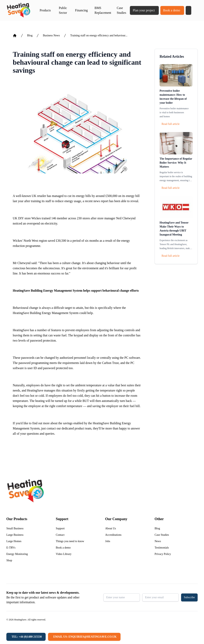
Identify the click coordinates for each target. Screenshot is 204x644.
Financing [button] (81, 10)
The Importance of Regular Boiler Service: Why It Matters (176, 163)
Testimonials (162, 548)
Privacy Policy (163, 554)
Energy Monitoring (17, 554)
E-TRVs (11, 548)
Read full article (171, 124)
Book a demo (172, 10)
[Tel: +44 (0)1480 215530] (26, 637)
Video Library (64, 554)
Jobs (108, 541)
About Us (111, 528)
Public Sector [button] (63, 10)
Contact (60, 535)
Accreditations (113, 535)
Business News (51, 35)
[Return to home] (18, 10)
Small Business (15, 528)
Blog (30, 35)
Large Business (15, 535)
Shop (9, 560)
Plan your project (144, 10)
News (158, 541)
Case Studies (121, 10)
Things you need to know (70, 541)
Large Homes (14, 541)
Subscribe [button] (189, 597)
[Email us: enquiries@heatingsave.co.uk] (84, 637)
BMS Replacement (103, 10)
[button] (188, 10)
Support (60, 528)
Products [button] (45, 10)
